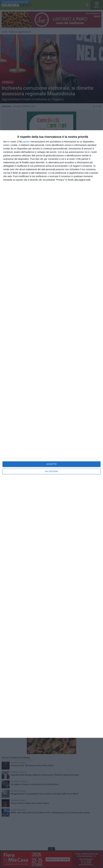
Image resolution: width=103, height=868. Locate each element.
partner (26, 142)
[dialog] (51, 434)
